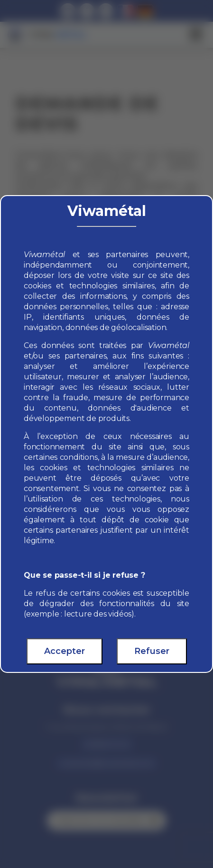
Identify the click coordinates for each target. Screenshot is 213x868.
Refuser (152, 651)
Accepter (65, 651)
